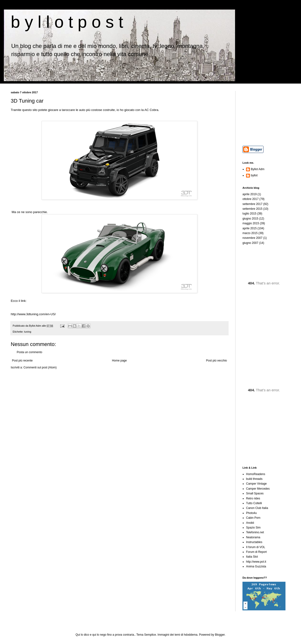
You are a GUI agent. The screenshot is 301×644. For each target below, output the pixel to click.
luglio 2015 (249, 214)
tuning (28, 332)
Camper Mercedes (258, 489)
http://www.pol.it (256, 562)
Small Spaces (255, 493)
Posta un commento (30, 352)
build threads (254, 479)
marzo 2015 (250, 233)
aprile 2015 (250, 228)
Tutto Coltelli (254, 503)
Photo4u (251, 513)
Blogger (220, 635)
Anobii (250, 523)
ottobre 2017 (250, 199)
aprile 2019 (250, 194)
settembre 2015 (252, 209)
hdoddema (191, 635)
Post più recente (22, 361)
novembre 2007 (252, 238)
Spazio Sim (253, 528)
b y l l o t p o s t (67, 22)
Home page (119, 361)
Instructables (254, 542)
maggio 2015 (251, 223)
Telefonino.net (255, 532)
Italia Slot (252, 557)
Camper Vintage (256, 484)
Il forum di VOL (256, 547)
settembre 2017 (252, 204)
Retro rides (253, 498)
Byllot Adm (258, 169)
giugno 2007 (250, 243)
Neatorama (253, 537)
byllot (254, 175)
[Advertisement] (266, 115)
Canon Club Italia (257, 508)
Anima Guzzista (256, 566)
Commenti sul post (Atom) (40, 367)
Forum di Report (256, 552)
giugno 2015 (250, 219)
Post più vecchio (217, 361)
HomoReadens (256, 474)
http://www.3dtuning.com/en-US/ (33, 314)
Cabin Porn (253, 518)
